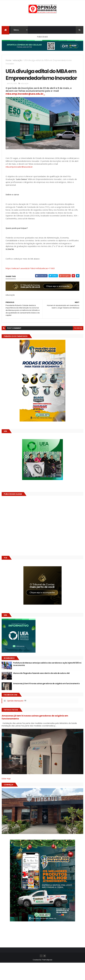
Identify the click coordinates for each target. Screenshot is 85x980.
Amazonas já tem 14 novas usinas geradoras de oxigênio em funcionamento (46, 684)
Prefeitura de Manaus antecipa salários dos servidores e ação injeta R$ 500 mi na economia (47, 664)
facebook (78, 328)
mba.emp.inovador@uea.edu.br (19, 167)
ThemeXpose (47, 960)
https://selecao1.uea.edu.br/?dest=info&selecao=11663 (30, 268)
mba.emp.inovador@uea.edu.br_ (25, 94)
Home (8, 60)
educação (18, 60)
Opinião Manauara (15, 701)
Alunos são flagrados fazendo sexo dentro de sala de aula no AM (41, 673)
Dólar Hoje (6, 779)
